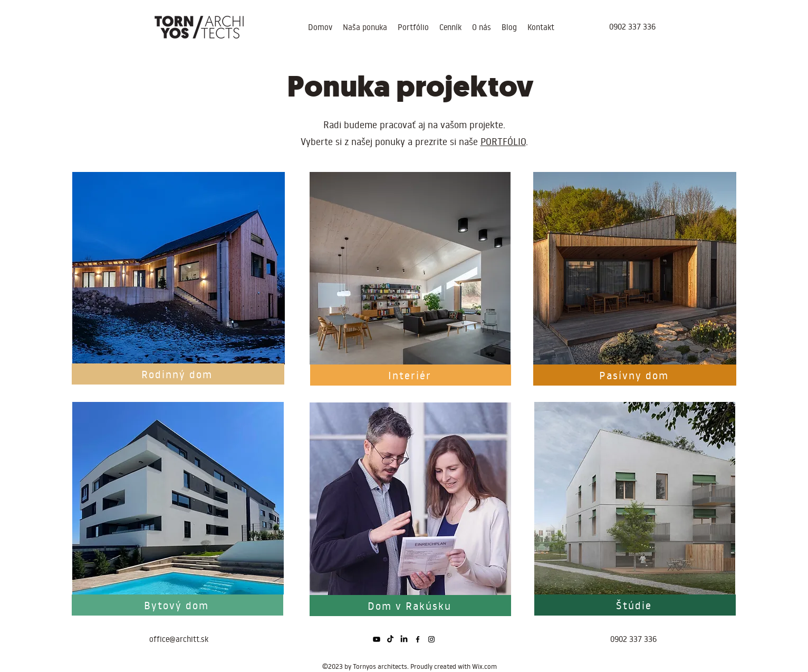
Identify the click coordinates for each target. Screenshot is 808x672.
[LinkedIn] (404, 639)
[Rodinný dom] (178, 374)
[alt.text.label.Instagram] (431, 639)
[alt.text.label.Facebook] (418, 639)
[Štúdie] (635, 605)
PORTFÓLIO (503, 141)
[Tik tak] (390, 639)
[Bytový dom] (177, 605)
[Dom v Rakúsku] (410, 606)
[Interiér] (411, 375)
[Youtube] (377, 639)
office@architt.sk (179, 639)
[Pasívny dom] (635, 375)
